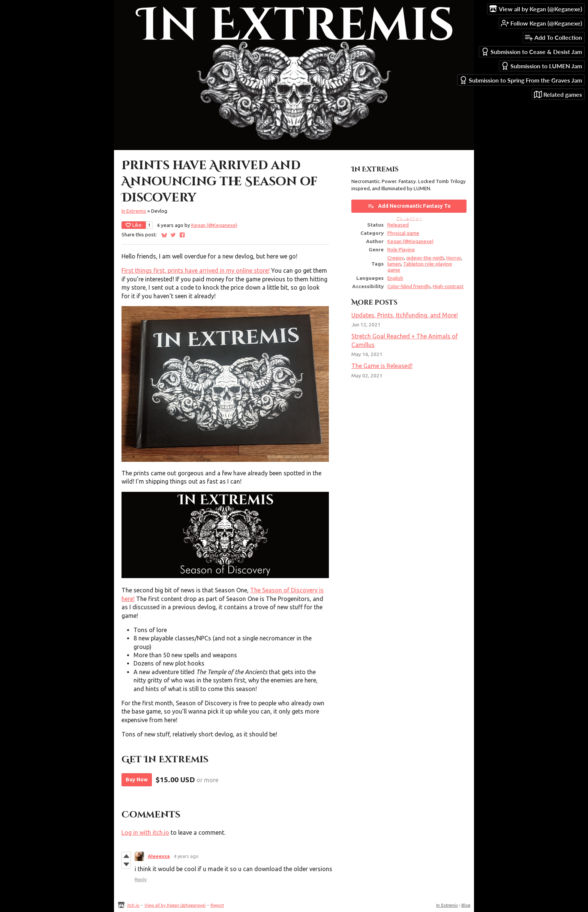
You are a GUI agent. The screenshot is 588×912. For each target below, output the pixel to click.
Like (134, 225)
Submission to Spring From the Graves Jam (521, 80)
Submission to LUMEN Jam (541, 66)
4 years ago (186, 856)
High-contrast (448, 286)
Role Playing (401, 249)
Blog (466, 905)
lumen (394, 264)
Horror (454, 258)
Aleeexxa (159, 856)
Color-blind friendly (409, 286)
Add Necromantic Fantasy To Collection (409, 208)
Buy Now (137, 780)
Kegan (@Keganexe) (214, 225)
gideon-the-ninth (425, 258)
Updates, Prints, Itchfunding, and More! (405, 315)
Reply (141, 879)
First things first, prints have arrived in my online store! (196, 270)
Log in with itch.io (145, 832)
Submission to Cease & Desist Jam (532, 52)
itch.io (133, 905)
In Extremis (134, 211)
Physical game (403, 233)
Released (398, 225)
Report (217, 905)
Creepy (396, 258)
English (395, 278)
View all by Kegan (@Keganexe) (175, 905)
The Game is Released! (382, 366)
